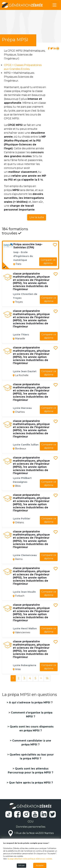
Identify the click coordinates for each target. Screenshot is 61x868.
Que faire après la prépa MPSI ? (30, 783)
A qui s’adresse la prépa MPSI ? (30, 702)
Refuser (21, 865)
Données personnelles (31, 827)
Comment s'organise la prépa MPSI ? (31, 715)
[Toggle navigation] (54, 5)
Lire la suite (37, 217)
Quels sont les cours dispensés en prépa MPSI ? (31, 729)
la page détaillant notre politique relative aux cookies (30, 859)
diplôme (48, 262)
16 (47, 678)
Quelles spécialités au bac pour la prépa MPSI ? (31, 757)
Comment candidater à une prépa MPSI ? (31, 743)
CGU (31, 822)
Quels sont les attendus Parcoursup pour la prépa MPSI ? (30, 771)
